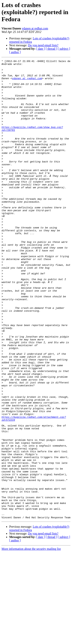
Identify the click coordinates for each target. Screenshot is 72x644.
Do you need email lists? (43, 45)
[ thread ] (51, 49)
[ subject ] (64, 49)
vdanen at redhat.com (35, 28)
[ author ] (15, 52)
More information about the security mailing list (31, 641)
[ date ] (41, 49)
